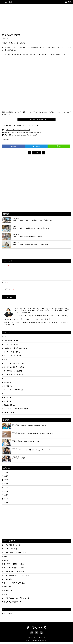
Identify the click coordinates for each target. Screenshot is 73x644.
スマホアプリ (7, 403)
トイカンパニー (8, 388)
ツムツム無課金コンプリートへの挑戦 (15, 578)
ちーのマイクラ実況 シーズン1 (13, 365)
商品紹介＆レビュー (9, 407)
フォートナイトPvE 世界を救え (13, 585)
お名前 (5, 285)
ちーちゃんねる (7, 2)
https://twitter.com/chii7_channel (18, 130)
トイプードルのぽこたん (11, 354)
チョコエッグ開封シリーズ (12, 604)
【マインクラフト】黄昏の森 (12, 377)
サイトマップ (41, 640)
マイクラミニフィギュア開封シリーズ (15, 600)
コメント (6, 266)
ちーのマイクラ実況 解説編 (12, 373)
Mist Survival (7, 400)
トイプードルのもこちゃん (12, 358)
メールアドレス (8, 291)
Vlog (4, 362)
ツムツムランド (8, 384)
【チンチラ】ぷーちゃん (11, 343)
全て (4, 339)
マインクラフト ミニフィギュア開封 (15, 411)
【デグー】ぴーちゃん (10, 347)
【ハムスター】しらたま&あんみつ (14, 350)
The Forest (7, 396)
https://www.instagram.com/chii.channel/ (27, 132)
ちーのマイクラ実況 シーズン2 (13, 369)
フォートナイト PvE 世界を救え (13, 392)
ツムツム (6, 381)
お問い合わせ (31, 640)
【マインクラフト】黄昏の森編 (13, 574)
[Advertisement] (36, 18)
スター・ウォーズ (9, 415)
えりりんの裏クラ (8, 616)
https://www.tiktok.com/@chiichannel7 (23, 135)
